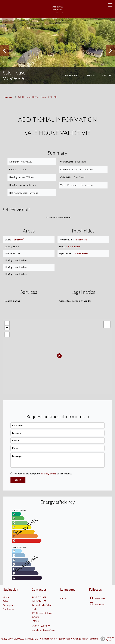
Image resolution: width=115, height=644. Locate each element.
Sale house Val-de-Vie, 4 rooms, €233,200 (38, 97)
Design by (106, 639)
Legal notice (48, 639)
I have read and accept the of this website (43, 473)
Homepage (8, 97)
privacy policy (49, 473)
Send (18, 480)
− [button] (7, 328)
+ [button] (7, 323)
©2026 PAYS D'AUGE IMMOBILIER (20, 639)
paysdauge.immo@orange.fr (46, 630)
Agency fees (64, 639)
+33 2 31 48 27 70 (41, 626)
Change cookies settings (86, 639)
